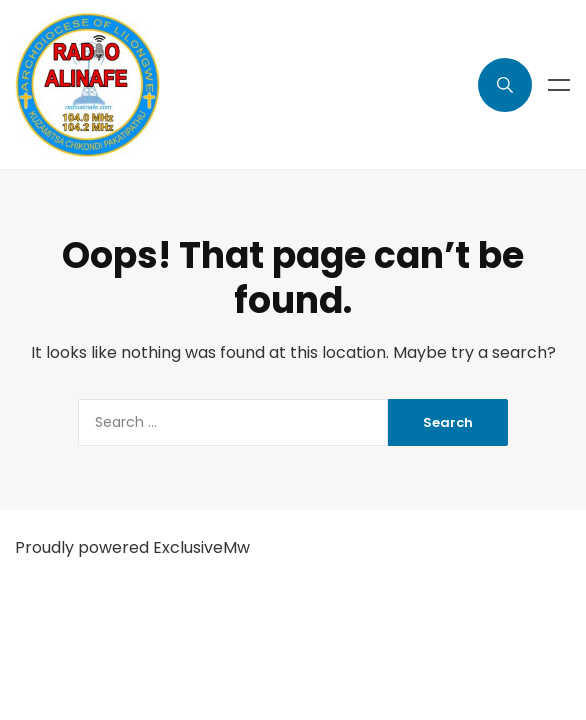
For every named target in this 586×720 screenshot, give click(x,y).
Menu (559, 85)
